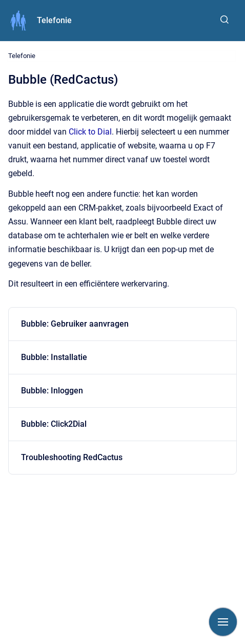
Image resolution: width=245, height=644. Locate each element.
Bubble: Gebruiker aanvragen (75, 324)
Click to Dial (90, 132)
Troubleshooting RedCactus (72, 457)
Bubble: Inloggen (52, 391)
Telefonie (54, 20)
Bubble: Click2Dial (54, 424)
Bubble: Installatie (54, 357)
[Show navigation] (223, 622)
